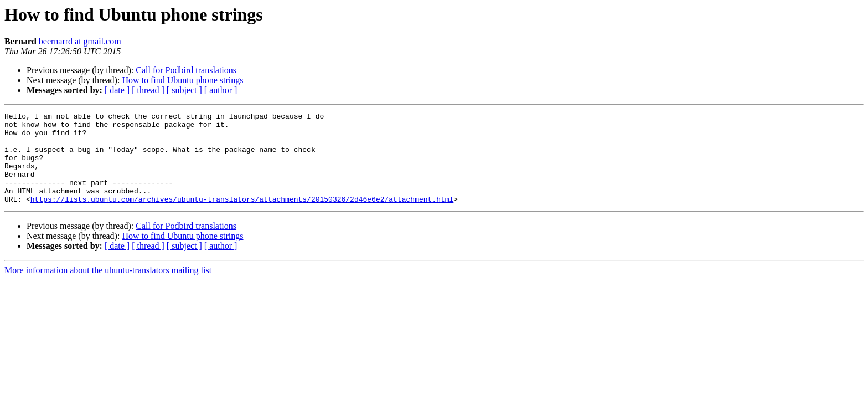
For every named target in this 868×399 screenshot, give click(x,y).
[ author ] (221, 90)
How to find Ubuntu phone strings (182, 80)
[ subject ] (184, 90)
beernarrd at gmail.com (80, 41)
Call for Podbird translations (186, 70)
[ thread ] (148, 90)
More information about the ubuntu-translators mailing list (108, 288)
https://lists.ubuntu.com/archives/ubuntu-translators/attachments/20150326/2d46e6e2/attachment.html (242, 217)
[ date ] (117, 90)
